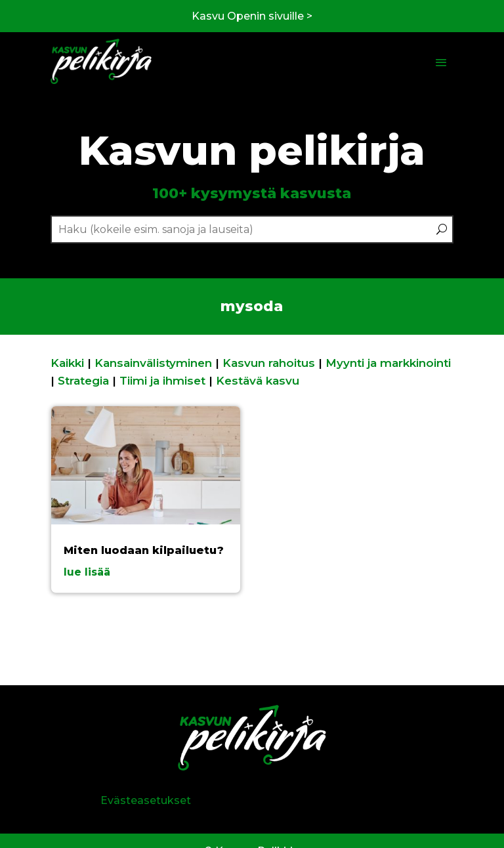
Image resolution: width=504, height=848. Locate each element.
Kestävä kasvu (258, 381)
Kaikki (67, 363)
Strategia (83, 381)
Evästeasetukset (146, 800)
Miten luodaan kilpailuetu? (144, 550)
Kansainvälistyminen (153, 363)
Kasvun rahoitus (269, 363)
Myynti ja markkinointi (388, 363)
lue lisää (87, 572)
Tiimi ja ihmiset (162, 381)
